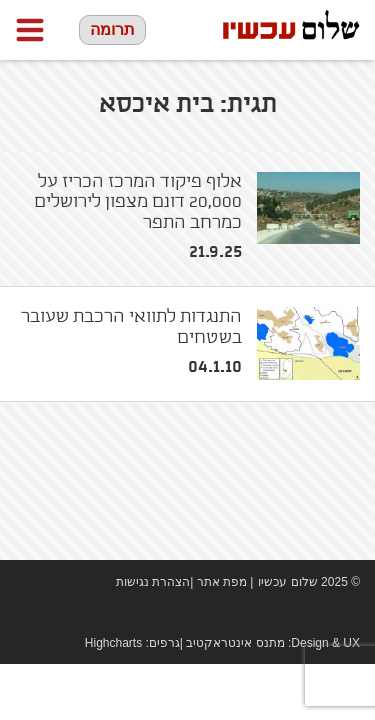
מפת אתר (222, 582)
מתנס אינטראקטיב (235, 643)
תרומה (112, 29)
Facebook (290, 614)
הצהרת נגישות (153, 582)
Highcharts (113, 643)
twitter (350, 614)
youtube (320, 614)
